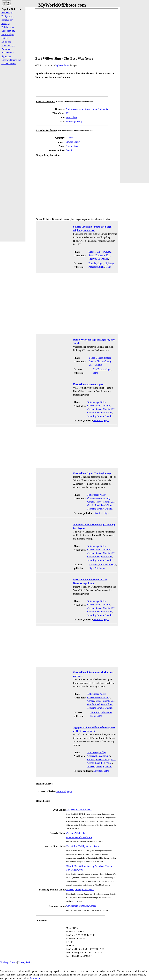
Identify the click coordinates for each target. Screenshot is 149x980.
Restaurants (9, 53)
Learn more (36, 978)
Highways (109, 263)
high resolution (62, 65)
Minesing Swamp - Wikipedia (80, 890)
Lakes (6, 42)
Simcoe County (73, 142)
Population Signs (96, 267)
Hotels (6, 38)
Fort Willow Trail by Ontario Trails (83, 846)
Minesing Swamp (74, 122)
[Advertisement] (77, 30)
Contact (13, 962)
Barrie (92, 358)
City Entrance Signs (102, 369)
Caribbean (8, 31)
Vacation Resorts (11, 60)
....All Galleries (9, 64)
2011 (68, 113)
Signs (108, 267)
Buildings (8, 27)
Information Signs (108, 565)
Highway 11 (94, 259)
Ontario (69, 150)
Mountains (8, 45)
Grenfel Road (72, 146)
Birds (6, 24)
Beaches (7, 20)
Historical (98, 420)
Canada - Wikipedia (76, 833)
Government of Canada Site (79, 837)
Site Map (4, 962)
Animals (7, 13)
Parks (6, 49)
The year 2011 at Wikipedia (79, 810)
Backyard (8, 16)
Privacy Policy (25, 962)
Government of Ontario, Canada (81, 906)
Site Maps (100, 568)
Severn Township (97, 255)
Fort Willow (72, 117)
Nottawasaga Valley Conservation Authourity (87, 109)
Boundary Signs (96, 263)
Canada (69, 138)
